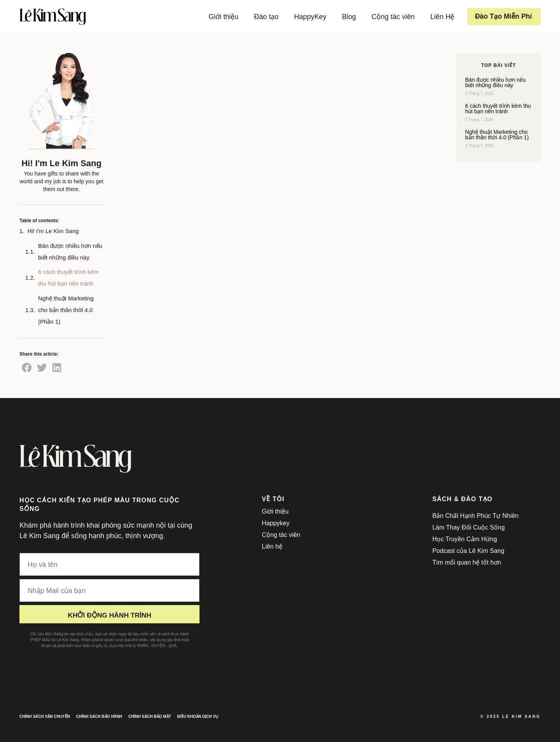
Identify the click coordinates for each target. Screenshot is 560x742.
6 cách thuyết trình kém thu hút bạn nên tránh (68, 278)
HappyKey (308, 17)
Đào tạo (264, 17)
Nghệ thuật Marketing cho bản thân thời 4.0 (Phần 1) (66, 310)
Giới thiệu (221, 17)
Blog (346, 17)
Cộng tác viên (391, 17)
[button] (27, 368)
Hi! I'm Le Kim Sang (53, 231)
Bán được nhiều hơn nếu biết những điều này (70, 252)
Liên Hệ (440, 17)
